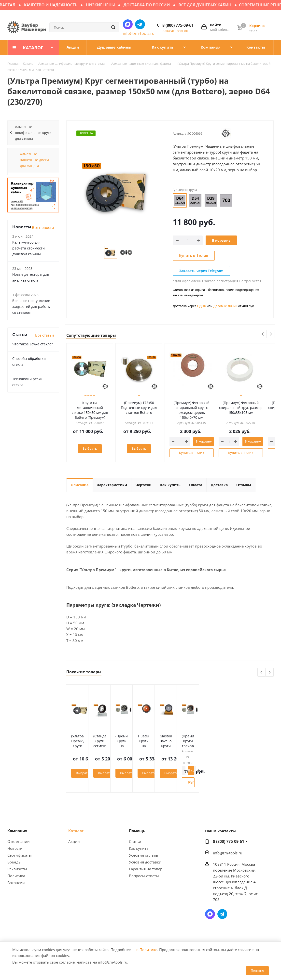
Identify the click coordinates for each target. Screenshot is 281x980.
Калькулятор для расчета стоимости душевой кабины (28, 248)
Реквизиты (17, 869)
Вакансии (16, 883)
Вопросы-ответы (144, 876)
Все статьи (45, 335)
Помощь (137, 831)
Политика (16, 876)
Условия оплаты (144, 855)
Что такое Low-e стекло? (33, 344)
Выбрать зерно (101, 773)
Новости (15, 848)
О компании (19, 841)
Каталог (76, 831)
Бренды (14, 862)
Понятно (257, 970)
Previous (263, 334)
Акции (74, 841)
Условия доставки (145, 862)
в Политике (147, 950)
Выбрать (91, 448)
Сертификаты (20, 855)
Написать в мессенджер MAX (128, 24)
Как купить (139, 848)
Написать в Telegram (140, 24)
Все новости (43, 227)
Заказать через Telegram (201, 271)
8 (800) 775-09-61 (178, 25)
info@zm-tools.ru (139, 33)
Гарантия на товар (146, 869)
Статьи (135, 841)
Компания (17, 831)
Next (271, 334)
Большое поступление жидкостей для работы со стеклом (31, 307)
